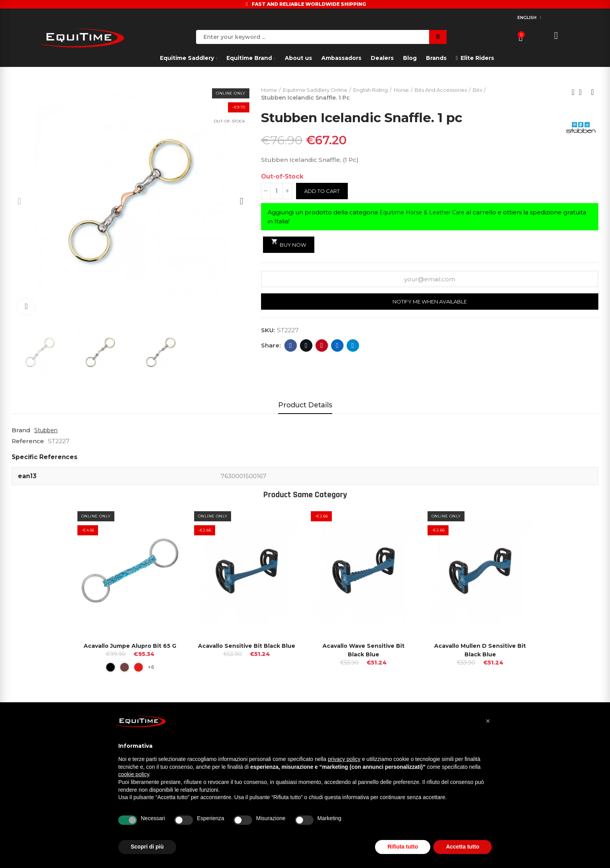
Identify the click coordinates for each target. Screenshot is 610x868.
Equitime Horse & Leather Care (426, 213)
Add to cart (324, 192)
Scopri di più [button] (147, 847)
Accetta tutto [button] (463, 847)
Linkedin (337, 347)
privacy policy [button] (344, 759)
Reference (28, 441)
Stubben (47, 430)
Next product (592, 93)
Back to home (583, 93)
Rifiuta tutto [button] (403, 847)
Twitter (306, 347)
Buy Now (290, 244)
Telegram (353, 347)
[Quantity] (277, 192)
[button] (488, 721)
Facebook (291, 347)
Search (438, 37)
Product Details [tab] (305, 405)
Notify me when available (430, 303)
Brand (21, 430)
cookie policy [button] (134, 774)
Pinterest (322, 347)
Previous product (573, 93)
